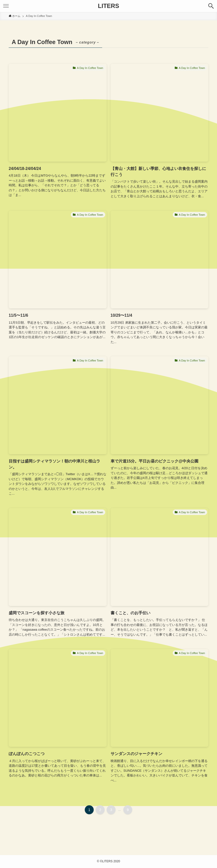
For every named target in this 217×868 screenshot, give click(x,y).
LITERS (108, 6)
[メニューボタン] (6, 6)
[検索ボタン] (211, 6)
